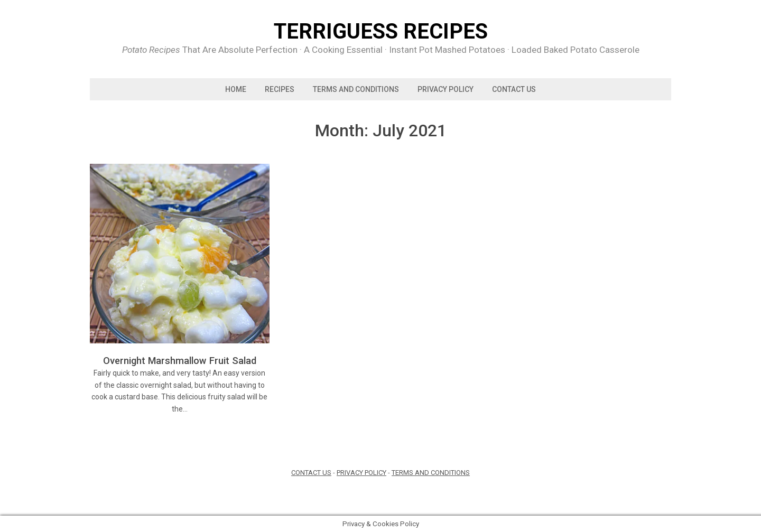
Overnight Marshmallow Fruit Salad (180, 361)
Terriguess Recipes (381, 32)
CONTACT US (311, 473)
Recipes (280, 89)
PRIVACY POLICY (446, 89)
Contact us (514, 89)
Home (236, 89)
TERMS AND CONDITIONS (356, 89)
